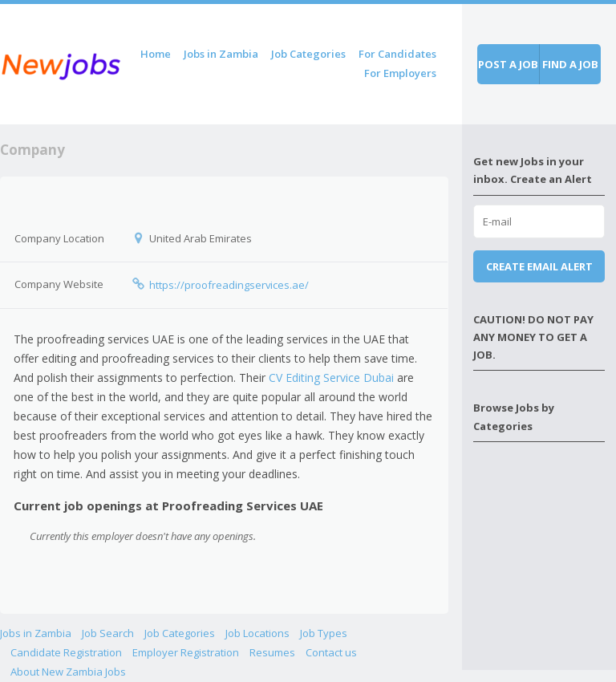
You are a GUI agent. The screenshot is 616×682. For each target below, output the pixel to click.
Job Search (108, 633)
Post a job (508, 64)
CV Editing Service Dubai (331, 378)
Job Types (324, 633)
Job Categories (308, 54)
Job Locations (257, 633)
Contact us (331, 652)
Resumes (272, 652)
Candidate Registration (66, 652)
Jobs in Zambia (221, 54)
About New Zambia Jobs (68, 672)
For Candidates (397, 54)
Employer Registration (186, 652)
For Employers (400, 73)
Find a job (570, 64)
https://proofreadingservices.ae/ (229, 285)
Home (156, 54)
